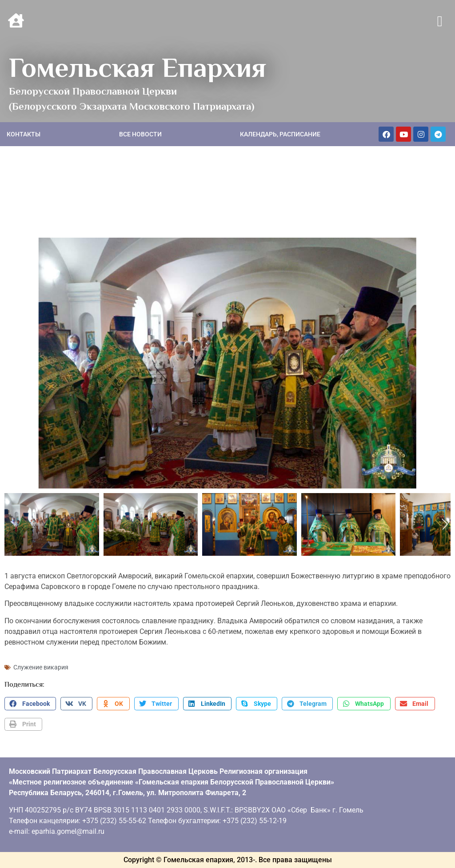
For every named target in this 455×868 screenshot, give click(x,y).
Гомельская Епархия (138, 68)
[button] (440, 22)
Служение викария (41, 667)
